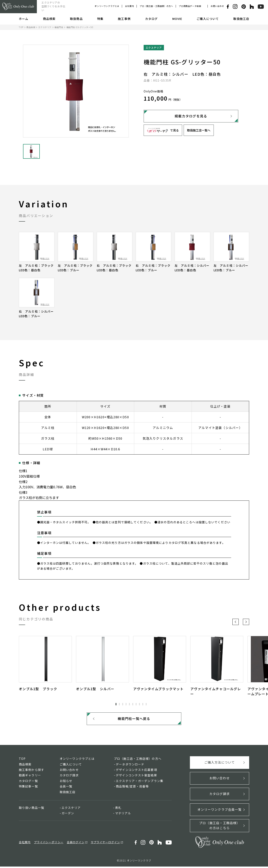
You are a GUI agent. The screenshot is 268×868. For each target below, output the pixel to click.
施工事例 (124, 19)
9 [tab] (143, 704)
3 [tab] (123, 704)
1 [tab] (116, 704)
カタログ (151, 19)
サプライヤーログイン (105, 844)
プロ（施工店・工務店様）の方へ (156, 6)
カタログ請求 (69, 777)
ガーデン (68, 815)
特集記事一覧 (28, 788)
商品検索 (49, 19)
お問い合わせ (217, 6)
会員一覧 (66, 788)
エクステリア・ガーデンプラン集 (140, 782)
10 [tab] (146, 704)
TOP (21, 27)
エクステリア (45, 27)
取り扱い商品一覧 (32, 809)
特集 (100, 19)
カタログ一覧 (28, 782)
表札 (118, 809)
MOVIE (177, 19)
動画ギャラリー (30, 777)
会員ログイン (76, 844)
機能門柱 (59, 27)
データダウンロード (130, 766)
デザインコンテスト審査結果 (136, 777)
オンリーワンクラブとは (107, 6)
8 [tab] (139, 704)
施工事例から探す (32, 771)
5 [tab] (129, 704)
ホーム (24, 19)
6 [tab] (133, 704)
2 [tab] (119, 704)
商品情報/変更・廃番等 (132, 788)
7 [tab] (136, 704)
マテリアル (123, 815)
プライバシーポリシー (49, 844)
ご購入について (208, 19)
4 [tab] (126, 704)
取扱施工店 (241, 19)
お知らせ (66, 782)
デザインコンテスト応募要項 (136, 771)
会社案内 (129, 6)
